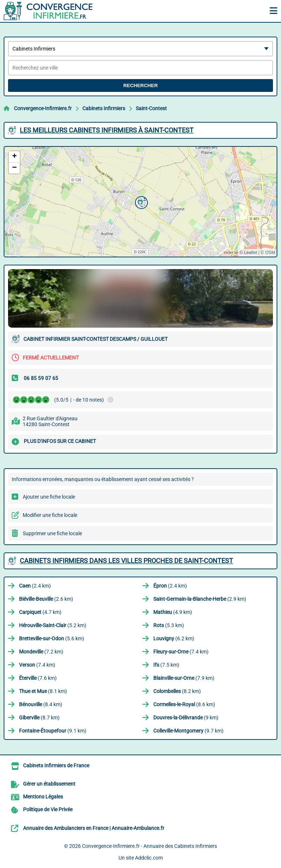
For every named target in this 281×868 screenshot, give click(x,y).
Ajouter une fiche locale (49, 497)
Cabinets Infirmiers (104, 108)
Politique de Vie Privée (48, 809)
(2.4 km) (35, 586)
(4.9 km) (173, 612)
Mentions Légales (43, 797)
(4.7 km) (40, 612)
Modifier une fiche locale (50, 515)
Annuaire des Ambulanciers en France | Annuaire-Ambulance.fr (94, 828)
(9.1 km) (53, 731)
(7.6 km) (38, 678)
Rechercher (140, 85)
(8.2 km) (177, 691)
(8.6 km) (184, 704)
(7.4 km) (181, 652)
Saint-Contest (151, 108)
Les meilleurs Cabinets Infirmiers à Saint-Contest (107, 130)
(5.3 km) (169, 625)
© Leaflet (248, 253)
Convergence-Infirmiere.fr (43, 108)
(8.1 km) (43, 691)
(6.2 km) (174, 638)
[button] (140, 202)
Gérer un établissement (49, 784)
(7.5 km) (166, 665)
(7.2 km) (41, 652)
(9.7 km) (188, 731)
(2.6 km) (46, 599)
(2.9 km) (200, 599)
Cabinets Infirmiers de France (56, 765)
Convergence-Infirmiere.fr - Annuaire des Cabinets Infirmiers (149, 846)
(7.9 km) (184, 678)
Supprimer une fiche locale (52, 533)
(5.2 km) (53, 625)
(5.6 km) (52, 638)
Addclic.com (149, 858)
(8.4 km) (41, 704)
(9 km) (186, 718)
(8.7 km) (39, 718)
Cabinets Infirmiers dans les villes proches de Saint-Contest (126, 561)
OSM (270, 253)
